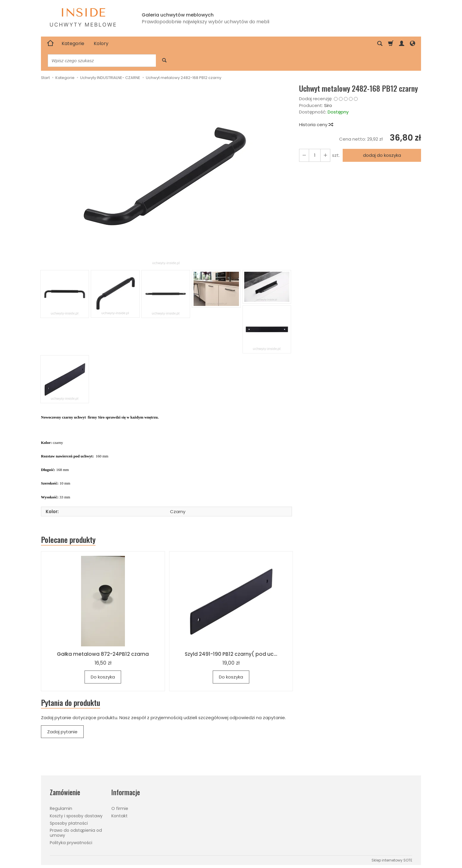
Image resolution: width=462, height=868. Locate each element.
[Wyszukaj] (164, 61)
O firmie (120, 808)
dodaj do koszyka (382, 155)
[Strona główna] (50, 44)
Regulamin (61, 808)
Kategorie (73, 43)
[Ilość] (315, 155)
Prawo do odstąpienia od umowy (76, 833)
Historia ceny (316, 125)
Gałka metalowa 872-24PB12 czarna (103, 654)
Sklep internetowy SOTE (392, 860)
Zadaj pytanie (62, 732)
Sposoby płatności (69, 823)
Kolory (101, 43)
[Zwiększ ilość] (304, 155)
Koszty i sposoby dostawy (76, 816)
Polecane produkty (68, 540)
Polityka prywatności (71, 843)
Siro (328, 105)
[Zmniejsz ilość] (325, 155)
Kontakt (119, 816)
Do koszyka (103, 677)
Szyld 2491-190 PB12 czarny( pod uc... (231, 654)
